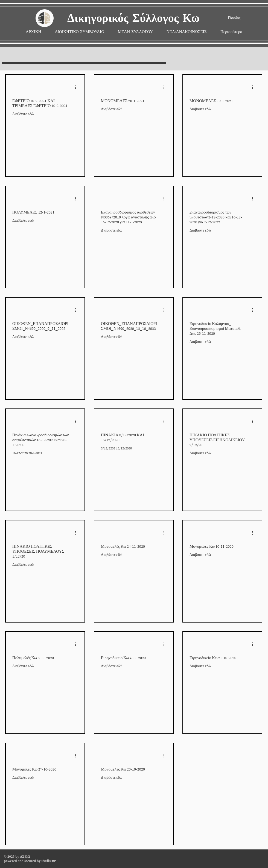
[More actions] (77, 87)
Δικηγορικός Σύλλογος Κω (133, 18)
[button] (135, 32)
